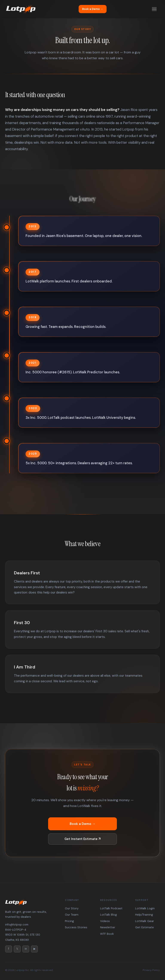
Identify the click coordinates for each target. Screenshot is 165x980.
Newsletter (108, 927)
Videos (105, 921)
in (26, 949)
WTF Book (107, 934)
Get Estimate (144, 927)
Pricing (69, 921)
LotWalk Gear (145, 921)
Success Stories (76, 927)
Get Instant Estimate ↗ (82, 837)
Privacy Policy (151, 970)
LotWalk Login (145, 908)
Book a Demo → (93, 9)
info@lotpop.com (17, 925)
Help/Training (144, 915)
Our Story (72, 908)
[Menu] (154, 9)
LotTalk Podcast (111, 908)
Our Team (72, 915)
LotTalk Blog (108, 915)
